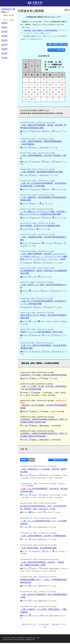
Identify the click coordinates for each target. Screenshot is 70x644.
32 (45, 627)
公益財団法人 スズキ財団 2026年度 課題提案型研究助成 (44, 375)
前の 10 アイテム (29, 624)
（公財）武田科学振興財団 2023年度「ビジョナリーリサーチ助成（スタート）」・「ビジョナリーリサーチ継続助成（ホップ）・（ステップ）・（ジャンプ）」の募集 (44, 256)
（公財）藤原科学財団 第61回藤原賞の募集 (38, 548)
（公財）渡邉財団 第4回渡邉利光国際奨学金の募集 (41, 172)
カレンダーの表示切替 (56, 50)
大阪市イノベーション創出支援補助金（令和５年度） (42, 332)
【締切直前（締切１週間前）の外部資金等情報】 (41, 30)
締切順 (31, 460)
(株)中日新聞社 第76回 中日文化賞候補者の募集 (40, 226)
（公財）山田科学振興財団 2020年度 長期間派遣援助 (43, 536)
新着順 (24, 460)
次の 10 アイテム (59, 624)
